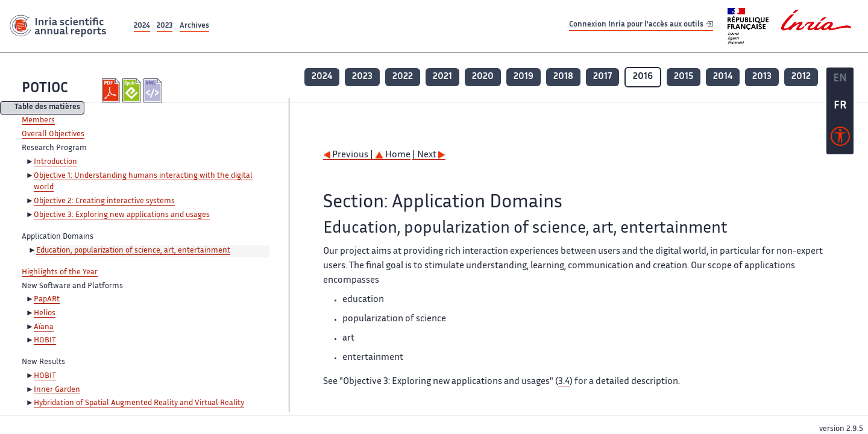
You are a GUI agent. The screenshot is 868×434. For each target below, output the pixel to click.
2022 (403, 77)
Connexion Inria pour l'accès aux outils (641, 26)
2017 (602, 77)
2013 (762, 77)
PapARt (47, 300)
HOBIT (45, 341)
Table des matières (47, 108)
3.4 (564, 382)
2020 (483, 77)
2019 (524, 77)
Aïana (44, 327)
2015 (684, 77)
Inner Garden (57, 390)
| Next (429, 155)
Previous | (349, 155)
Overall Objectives (53, 134)
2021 (442, 77)
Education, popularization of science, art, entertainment (133, 251)
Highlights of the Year (60, 272)
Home (393, 155)
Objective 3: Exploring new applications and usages (122, 215)
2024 (142, 26)
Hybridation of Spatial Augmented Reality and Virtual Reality (139, 403)
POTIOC (45, 89)
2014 (723, 77)
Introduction (55, 162)
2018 (563, 77)
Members (38, 121)
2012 (801, 77)
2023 (165, 26)
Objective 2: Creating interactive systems (104, 201)
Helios (45, 313)
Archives (194, 26)
